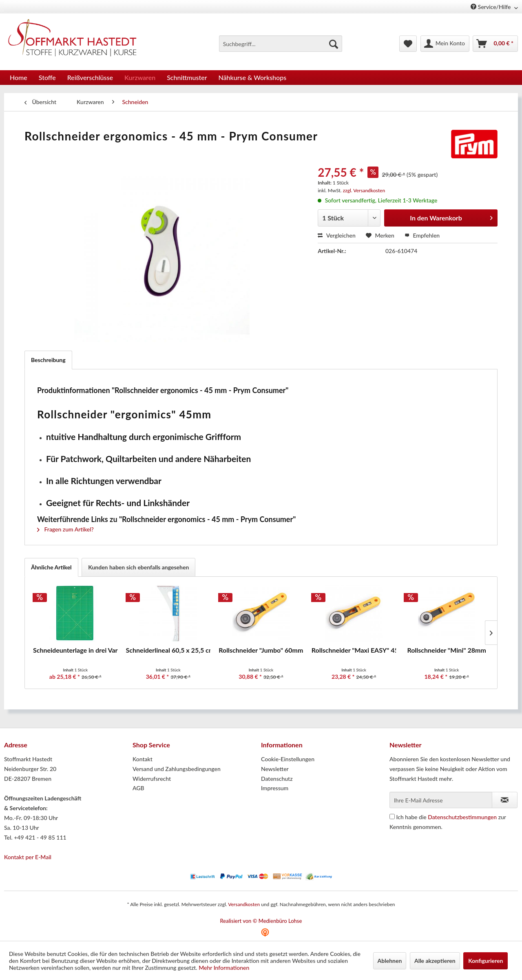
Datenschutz (277, 779)
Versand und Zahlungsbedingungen (177, 769)
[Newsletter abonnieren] (505, 800)
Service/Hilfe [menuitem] (491, 7)
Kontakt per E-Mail (28, 857)
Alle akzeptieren (435, 961)
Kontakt (143, 759)
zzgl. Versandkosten (364, 190)
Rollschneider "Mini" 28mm (447, 650)
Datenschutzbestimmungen (462, 817)
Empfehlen (422, 235)
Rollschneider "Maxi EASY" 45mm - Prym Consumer (354, 650)
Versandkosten (244, 904)
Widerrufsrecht (152, 779)
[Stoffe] (47, 77)
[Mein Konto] (445, 44)
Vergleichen (337, 235)
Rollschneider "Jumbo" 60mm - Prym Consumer (261, 650)
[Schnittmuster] (187, 77)
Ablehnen (390, 961)
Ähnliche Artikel (51, 567)
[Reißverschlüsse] (90, 77)
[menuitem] (281, 44)
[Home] (19, 77)
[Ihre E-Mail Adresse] (441, 800)
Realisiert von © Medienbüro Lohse (261, 921)
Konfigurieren (486, 961)
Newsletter (275, 769)
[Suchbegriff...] (281, 44)
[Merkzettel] (408, 44)
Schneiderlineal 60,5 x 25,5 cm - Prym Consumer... (168, 650)
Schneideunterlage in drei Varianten (75, 650)
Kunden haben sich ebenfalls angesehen (138, 567)
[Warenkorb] (495, 44)
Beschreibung (48, 360)
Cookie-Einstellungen (288, 759)
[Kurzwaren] (140, 77)
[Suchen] (334, 44)
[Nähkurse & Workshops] (253, 77)
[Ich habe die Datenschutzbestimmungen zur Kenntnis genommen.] (392, 817)
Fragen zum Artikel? (65, 529)
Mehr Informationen (224, 968)
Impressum (275, 788)
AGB (138, 788)
